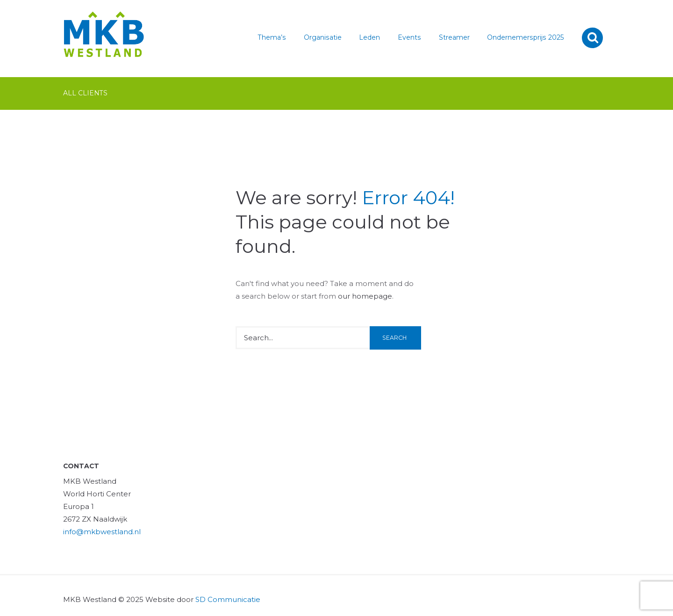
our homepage (365, 296)
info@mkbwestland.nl (102, 532)
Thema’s (272, 37)
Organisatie (323, 37)
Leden (369, 37)
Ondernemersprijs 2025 (526, 37)
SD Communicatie (228, 599)
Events (409, 37)
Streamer (454, 37)
